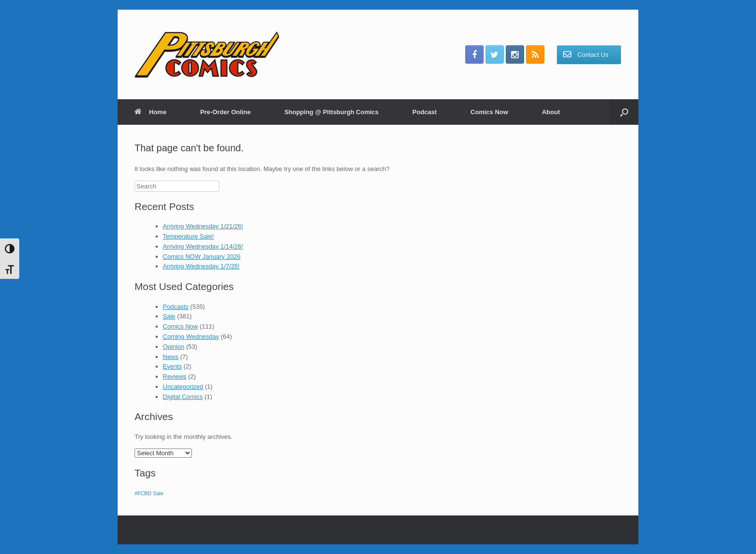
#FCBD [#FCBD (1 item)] (143, 493)
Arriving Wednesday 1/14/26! (203, 246)
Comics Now (489, 112)
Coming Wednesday (191, 336)
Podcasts (176, 307)
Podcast (425, 112)
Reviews (175, 376)
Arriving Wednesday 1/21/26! (203, 226)
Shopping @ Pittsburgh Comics (331, 112)
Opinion (174, 347)
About (551, 112)
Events (173, 366)
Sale (169, 316)
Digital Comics (183, 397)
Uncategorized (183, 387)
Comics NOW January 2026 (202, 257)
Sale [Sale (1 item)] (158, 493)
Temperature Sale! (189, 236)
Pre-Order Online (225, 112)
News (171, 357)
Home (150, 112)
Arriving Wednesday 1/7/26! (201, 266)
